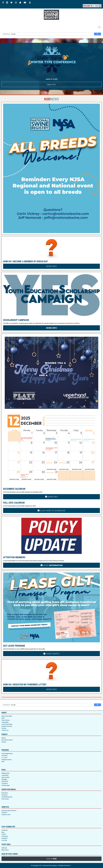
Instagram (5, 836)
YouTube (4, 840)
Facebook (5, 830)
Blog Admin (5, 850)
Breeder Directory (7, 726)
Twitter (4, 834)
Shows (4, 738)
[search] (46, 34)
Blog (3, 832)
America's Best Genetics (9, 810)
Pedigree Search (7, 760)
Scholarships (6, 785)
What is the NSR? (7, 716)
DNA (3, 762)
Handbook (5, 781)
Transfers (4, 756)
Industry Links (6, 815)
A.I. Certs (4, 758)
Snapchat (5, 838)
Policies (4, 728)
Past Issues (5, 799)
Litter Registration (7, 753)
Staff (3, 718)
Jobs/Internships (7, 724)
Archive (4, 742)
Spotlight (4, 779)
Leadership (5, 722)
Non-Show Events (7, 740)
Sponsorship (5, 777)
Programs (5, 783)
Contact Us (5, 730)
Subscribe (5, 793)
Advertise (4, 795)
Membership (5, 773)
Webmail (4, 848)
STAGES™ (4, 812)
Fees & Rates (6, 720)
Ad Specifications (7, 797)
